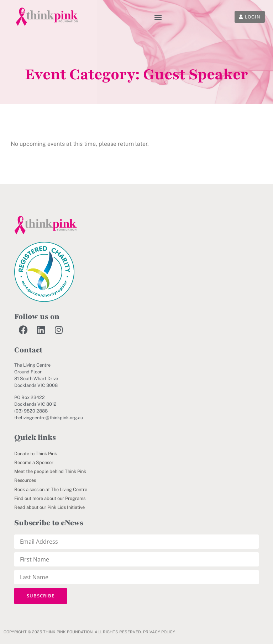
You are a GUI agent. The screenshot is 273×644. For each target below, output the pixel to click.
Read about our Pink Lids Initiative (49, 507)
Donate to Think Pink (36, 454)
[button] (158, 17)
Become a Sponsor (34, 462)
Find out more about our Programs (50, 498)
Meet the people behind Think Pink (50, 471)
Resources (25, 480)
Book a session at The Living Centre (51, 489)
